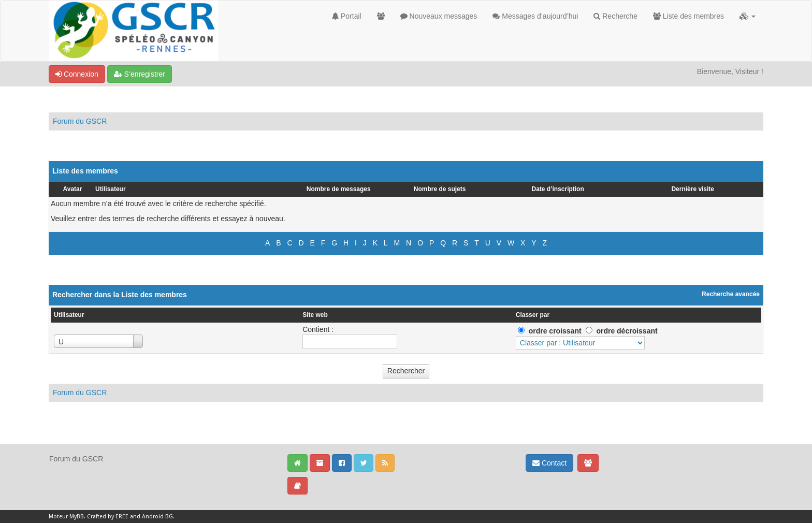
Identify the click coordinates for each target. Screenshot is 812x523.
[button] (748, 16)
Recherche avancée (731, 294)
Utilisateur (111, 189)
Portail (347, 16)
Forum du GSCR (80, 121)
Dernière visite (693, 189)
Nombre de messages (339, 189)
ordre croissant (555, 331)
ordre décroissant (627, 331)
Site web (315, 315)
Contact (549, 463)
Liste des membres (688, 16)
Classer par (533, 315)
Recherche (615, 16)
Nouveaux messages (439, 16)
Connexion (77, 74)
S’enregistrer (140, 74)
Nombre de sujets (440, 189)
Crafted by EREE (108, 517)
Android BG (157, 517)
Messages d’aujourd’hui (535, 16)
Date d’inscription (558, 189)
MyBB (77, 517)
